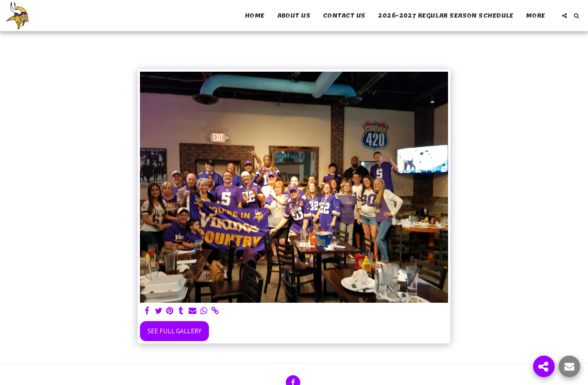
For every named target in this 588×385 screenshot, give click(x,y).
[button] (564, 16)
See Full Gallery (174, 331)
